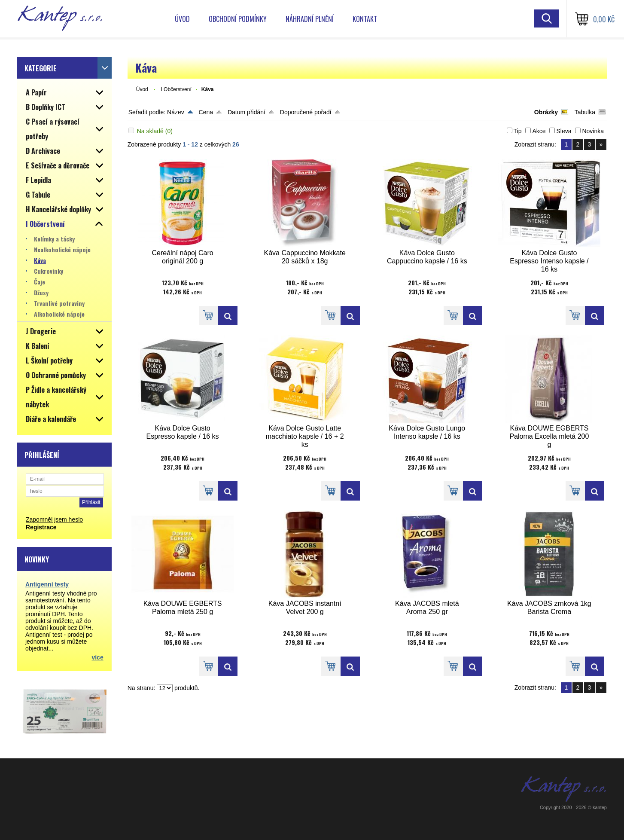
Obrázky (546, 112)
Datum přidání (247, 112)
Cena (206, 112)
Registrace (41, 527)
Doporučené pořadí (306, 112)
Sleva (564, 131)
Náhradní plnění (310, 19)
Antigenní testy (47, 584)
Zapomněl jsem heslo (54, 519)
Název (176, 112)
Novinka (593, 131)
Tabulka (585, 112)
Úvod (182, 19)
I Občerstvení (176, 89)
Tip (518, 131)
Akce (539, 131)
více (97, 657)
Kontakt (365, 19)
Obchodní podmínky (238, 19)
